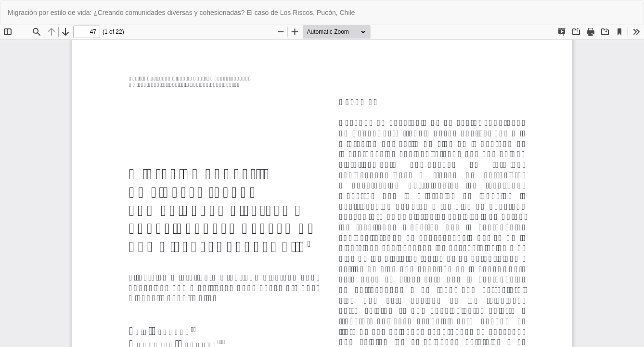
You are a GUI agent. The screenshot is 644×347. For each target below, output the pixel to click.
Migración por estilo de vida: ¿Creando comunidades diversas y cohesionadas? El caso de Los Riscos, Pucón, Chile (181, 13)
